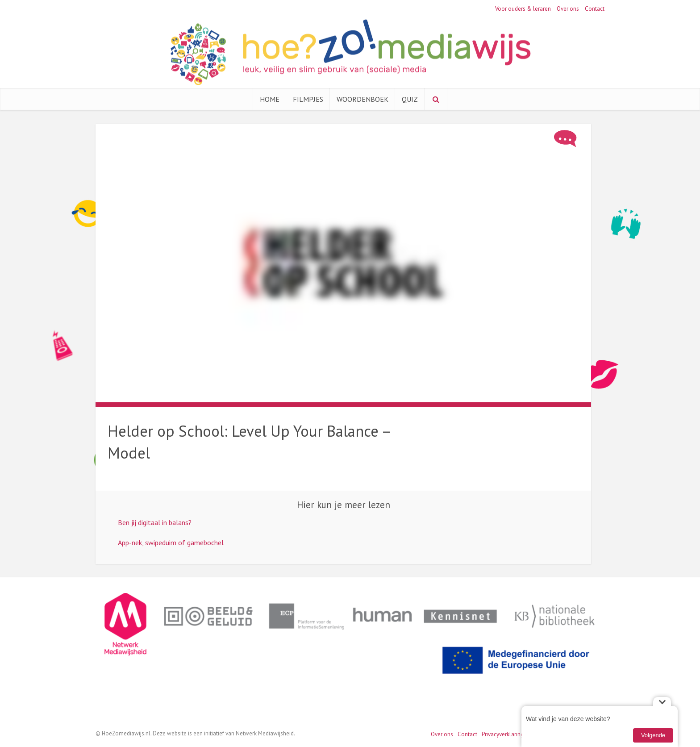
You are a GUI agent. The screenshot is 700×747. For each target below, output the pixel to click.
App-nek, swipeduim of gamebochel (171, 543)
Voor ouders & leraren (523, 9)
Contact (595, 9)
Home (270, 99)
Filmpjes (308, 99)
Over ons (568, 9)
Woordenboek (362, 99)
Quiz (410, 99)
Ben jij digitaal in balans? (155, 522)
